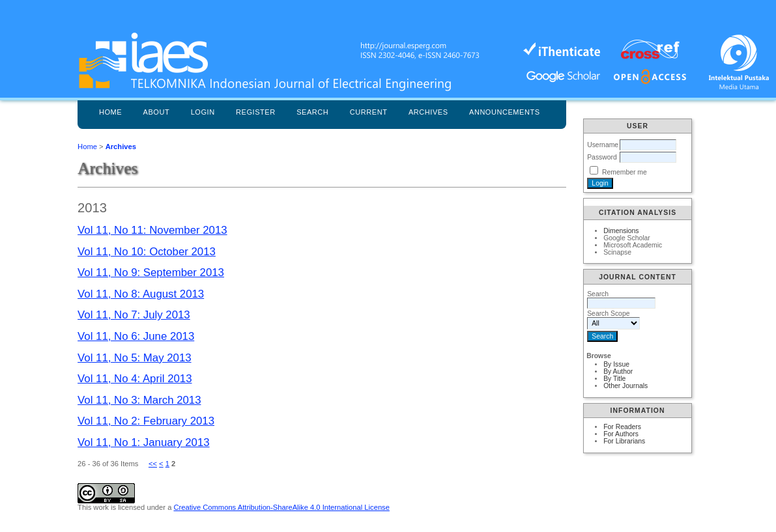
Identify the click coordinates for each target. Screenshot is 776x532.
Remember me (625, 172)
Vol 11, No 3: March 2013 (139, 400)
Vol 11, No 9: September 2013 (151, 273)
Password (602, 157)
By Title (614, 379)
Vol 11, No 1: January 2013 (143, 442)
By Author (618, 371)
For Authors (621, 434)
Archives (428, 112)
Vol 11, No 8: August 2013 (141, 294)
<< (153, 464)
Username (603, 145)
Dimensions (621, 231)
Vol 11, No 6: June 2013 (136, 336)
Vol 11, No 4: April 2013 (135, 379)
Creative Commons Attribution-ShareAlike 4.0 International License (281, 507)
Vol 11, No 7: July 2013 (134, 315)
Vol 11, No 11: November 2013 (152, 230)
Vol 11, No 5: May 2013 (134, 358)
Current (369, 112)
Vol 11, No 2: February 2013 (146, 421)
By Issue (616, 364)
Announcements (505, 112)
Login (203, 112)
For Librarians (624, 441)
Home (110, 112)
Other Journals (625, 386)
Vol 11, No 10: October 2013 (147, 252)
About (157, 112)
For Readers (622, 427)
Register (256, 112)
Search (312, 112)
